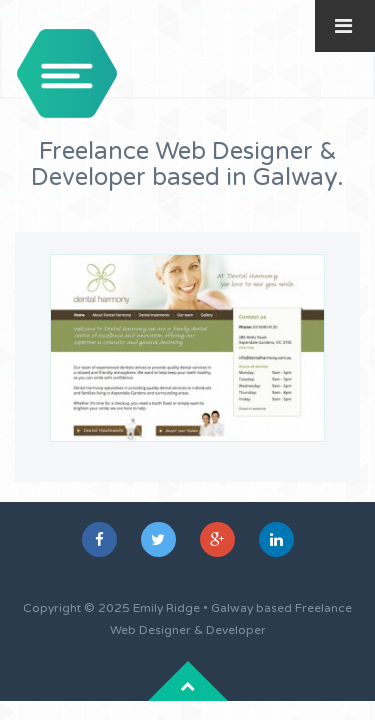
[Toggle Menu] (343, 26)
